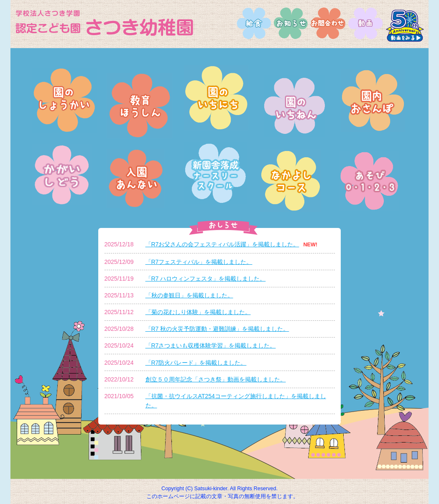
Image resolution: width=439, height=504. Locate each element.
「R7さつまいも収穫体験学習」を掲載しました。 (211, 345)
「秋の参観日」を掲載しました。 (189, 295)
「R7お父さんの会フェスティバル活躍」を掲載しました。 (222, 244)
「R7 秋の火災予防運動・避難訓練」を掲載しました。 (217, 329)
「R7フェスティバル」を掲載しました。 (199, 262)
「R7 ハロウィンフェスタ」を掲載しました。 (206, 279)
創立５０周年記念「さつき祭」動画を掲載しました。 (216, 379)
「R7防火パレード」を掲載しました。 (196, 363)
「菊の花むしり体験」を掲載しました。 (198, 312)
